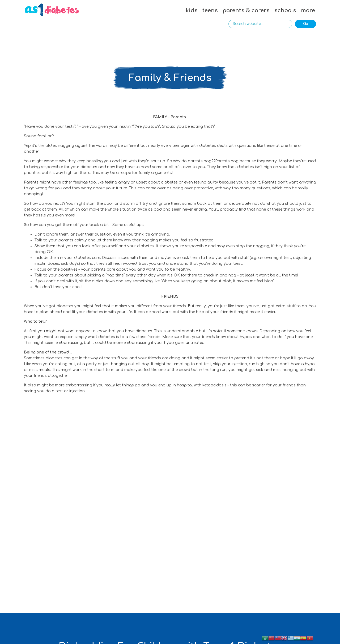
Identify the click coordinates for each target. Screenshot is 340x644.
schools (285, 10)
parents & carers (246, 10)
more (308, 10)
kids (192, 10)
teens (210, 10)
